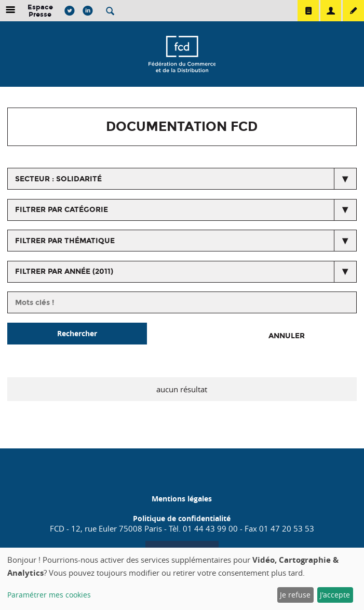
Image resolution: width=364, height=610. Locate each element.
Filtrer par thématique (65, 241)
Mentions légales (182, 499)
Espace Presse (40, 11)
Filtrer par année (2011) (64, 271)
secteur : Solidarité (58, 179)
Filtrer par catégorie (62, 210)
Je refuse (295, 595)
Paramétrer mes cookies (49, 595)
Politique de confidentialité (182, 518)
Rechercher (77, 333)
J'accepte (335, 595)
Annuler (287, 336)
